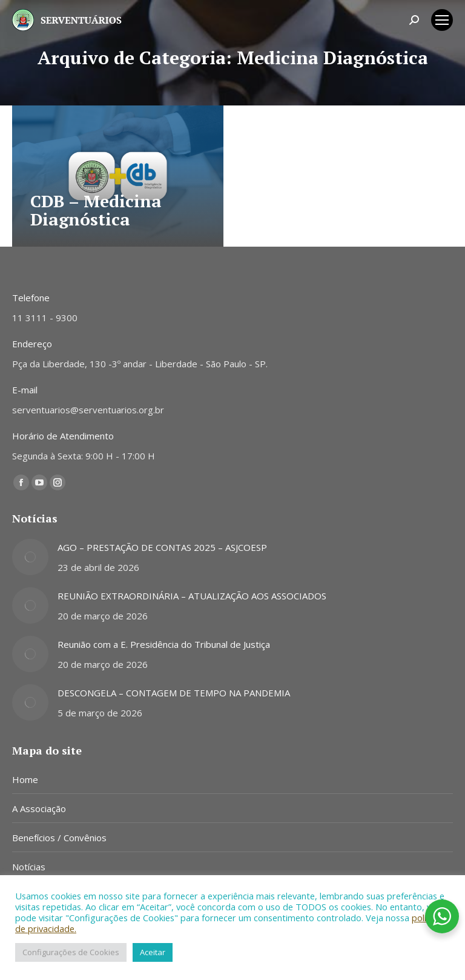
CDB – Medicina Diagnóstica (96, 210)
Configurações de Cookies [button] (71, 952)
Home (25, 779)
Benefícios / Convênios (59, 838)
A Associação (39, 808)
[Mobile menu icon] (442, 20)
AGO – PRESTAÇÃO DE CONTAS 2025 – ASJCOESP (162, 547)
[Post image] (30, 557)
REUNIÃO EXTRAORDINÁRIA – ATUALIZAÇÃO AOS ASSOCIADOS (192, 596)
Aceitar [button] (153, 952)
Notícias (29, 867)
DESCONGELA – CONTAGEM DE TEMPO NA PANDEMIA (174, 693)
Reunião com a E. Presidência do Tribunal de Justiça (164, 644)
